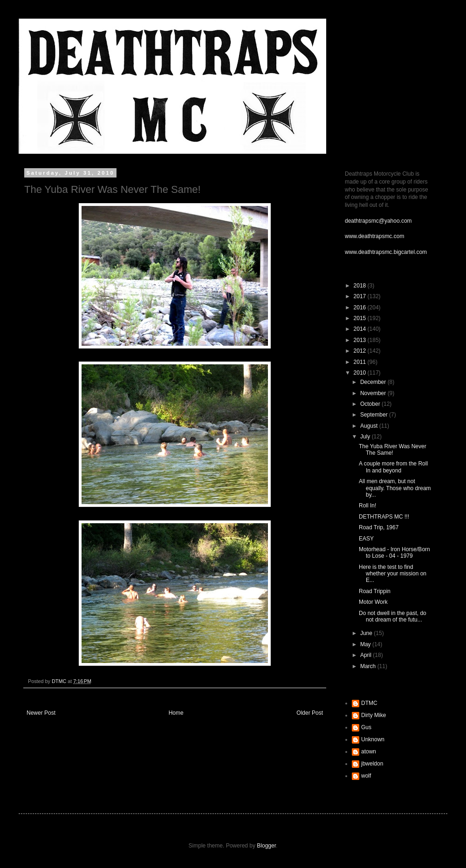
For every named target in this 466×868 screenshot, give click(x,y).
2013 (361, 340)
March (369, 666)
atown (369, 752)
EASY (366, 539)
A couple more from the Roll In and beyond (393, 467)
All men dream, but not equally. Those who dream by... (395, 488)
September (375, 415)
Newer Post (41, 713)
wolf (366, 776)
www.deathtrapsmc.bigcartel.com (386, 252)
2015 (361, 318)
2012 (361, 351)
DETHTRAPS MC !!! (384, 517)
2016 (361, 308)
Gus (366, 727)
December (374, 382)
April (367, 655)
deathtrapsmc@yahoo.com (378, 221)
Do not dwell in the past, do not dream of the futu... (393, 616)
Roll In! (367, 506)
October (371, 404)
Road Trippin (375, 591)
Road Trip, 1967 (379, 527)
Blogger (266, 846)
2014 (361, 329)
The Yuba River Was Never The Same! (393, 450)
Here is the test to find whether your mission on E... (393, 574)
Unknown (373, 739)
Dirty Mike (373, 715)
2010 (361, 373)
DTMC (369, 703)
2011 (361, 362)
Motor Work (373, 602)
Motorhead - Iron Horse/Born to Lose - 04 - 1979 (394, 553)
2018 (361, 286)
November (374, 393)
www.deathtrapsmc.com (374, 236)
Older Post (310, 713)
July (366, 437)
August (370, 426)
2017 (361, 296)
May (366, 644)
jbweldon (372, 764)
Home (176, 713)
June (367, 633)
